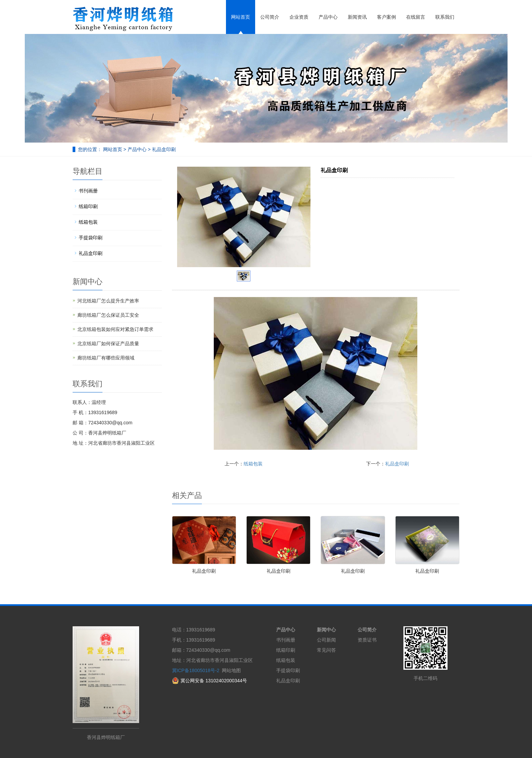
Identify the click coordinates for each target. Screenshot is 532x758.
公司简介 (270, 17)
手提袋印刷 (91, 238)
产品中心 (328, 17)
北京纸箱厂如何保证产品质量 (108, 344)
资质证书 (367, 640)
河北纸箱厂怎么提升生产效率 (108, 301)
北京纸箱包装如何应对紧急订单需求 (115, 329)
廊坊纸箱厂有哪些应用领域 (106, 358)
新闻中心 (326, 630)
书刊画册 (88, 191)
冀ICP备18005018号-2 (196, 670)
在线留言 (416, 17)
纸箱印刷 (88, 206)
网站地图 (231, 670)
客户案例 (386, 17)
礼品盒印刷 (163, 149)
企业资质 (299, 17)
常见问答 (326, 650)
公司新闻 (326, 640)
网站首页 (241, 17)
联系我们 (445, 17)
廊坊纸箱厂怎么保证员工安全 (108, 315)
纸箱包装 (253, 464)
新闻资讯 (357, 17)
